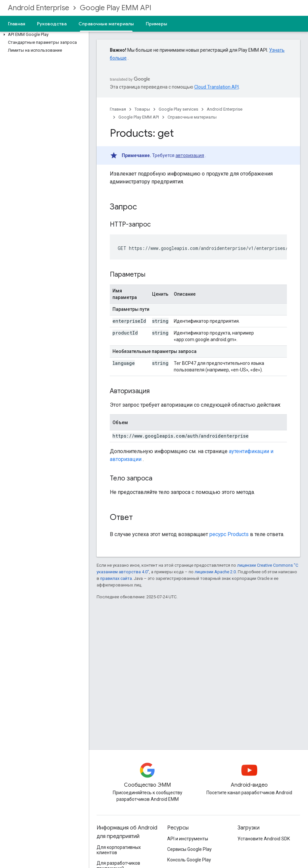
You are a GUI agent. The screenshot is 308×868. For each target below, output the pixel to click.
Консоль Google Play (189, 860)
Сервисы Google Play (189, 849)
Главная (16, 24)
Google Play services (178, 109)
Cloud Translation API (216, 87)
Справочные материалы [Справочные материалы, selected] (106, 24)
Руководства (52, 24)
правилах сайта (116, 578)
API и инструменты (188, 839)
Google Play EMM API (116, 8)
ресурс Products (229, 534)
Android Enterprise (39, 8)
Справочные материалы (192, 117)
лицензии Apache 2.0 (215, 572)
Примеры (156, 24)
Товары (142, 109)
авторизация (190, 155)
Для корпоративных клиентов (119, 850)
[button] (43, 35)
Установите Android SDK (264, 839)
